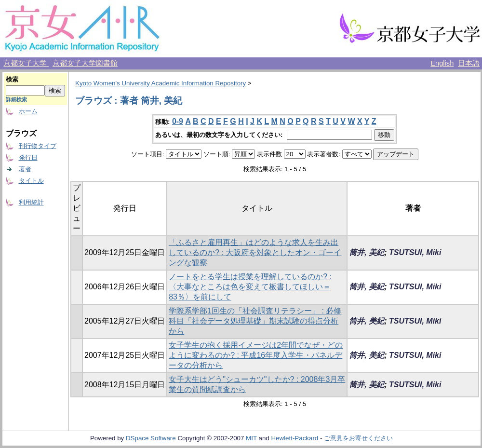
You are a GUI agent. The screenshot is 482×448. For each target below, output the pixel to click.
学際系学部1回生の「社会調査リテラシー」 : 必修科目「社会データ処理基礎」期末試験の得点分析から (255, 321)
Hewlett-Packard (295, 438)
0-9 (178, 121)
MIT (251, 438)
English (442, 63)
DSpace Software (151, 438)
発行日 (28, 157)
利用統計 (31, 202)
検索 (12, 79)
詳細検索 (16, 99)
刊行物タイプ (38, 146)
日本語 (469, 63)
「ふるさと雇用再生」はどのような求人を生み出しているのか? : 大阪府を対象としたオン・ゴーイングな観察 (255, 252)
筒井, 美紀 (367, 252)
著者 (25, 169)
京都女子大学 (26, 63)
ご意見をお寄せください (358, 438)
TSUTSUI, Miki (415, 252)
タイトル (31, 181)
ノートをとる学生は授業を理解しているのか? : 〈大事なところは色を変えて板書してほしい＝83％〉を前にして (250, 287)
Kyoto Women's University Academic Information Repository (161, 83)
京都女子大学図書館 (85, 63)
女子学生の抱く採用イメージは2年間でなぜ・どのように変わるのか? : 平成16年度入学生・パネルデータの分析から (256, 355)
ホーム (28, 111)
